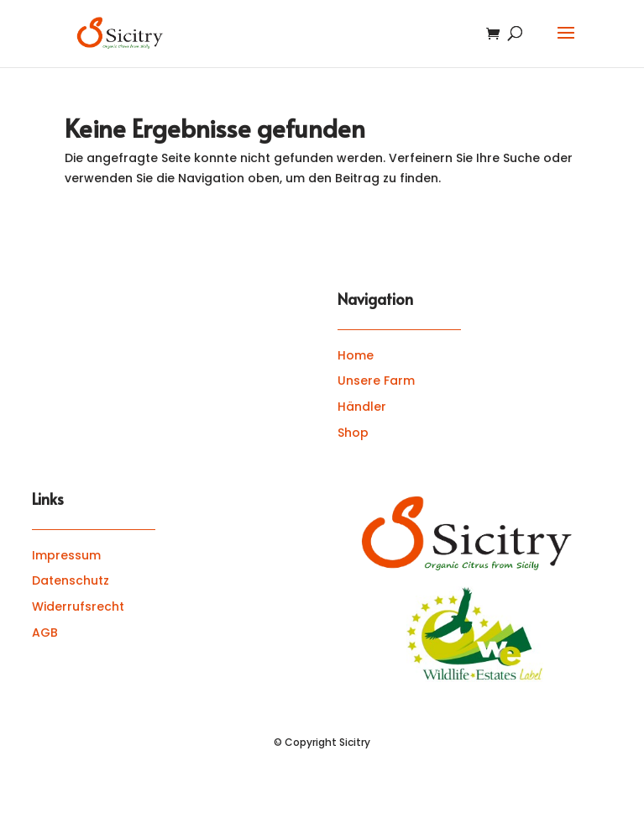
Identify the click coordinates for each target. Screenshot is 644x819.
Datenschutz (71, 580)
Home (356, 355)
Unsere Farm (376, 381)
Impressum (66, 555)
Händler (362, 407)
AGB (45, 633)
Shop (353, 433)
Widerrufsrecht (78, 606)
